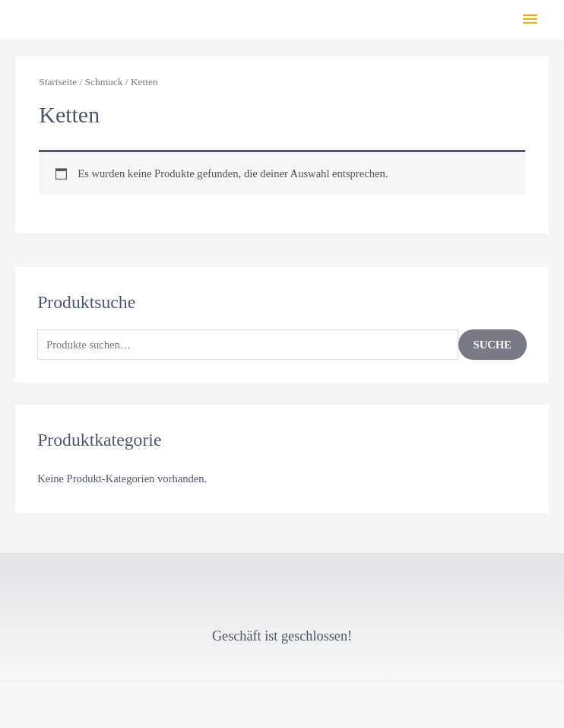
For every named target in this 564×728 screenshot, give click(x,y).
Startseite (58, 82)
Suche (493, 345)
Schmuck (104, 82)
